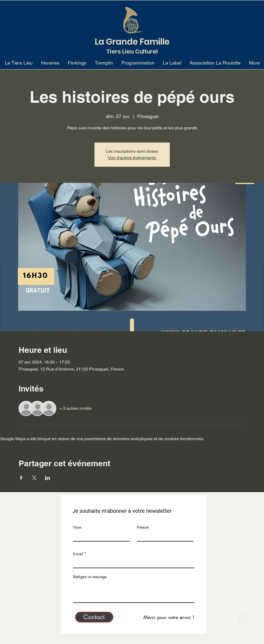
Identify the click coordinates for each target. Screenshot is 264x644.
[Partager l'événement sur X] (34, 478)
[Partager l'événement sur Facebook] (21, 478)
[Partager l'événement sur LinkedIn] (47, 478)
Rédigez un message (90, 577)
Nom (77, 527)
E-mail (78, 554)
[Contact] (94, 617)
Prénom (143, 527)
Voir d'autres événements (132, 158)
